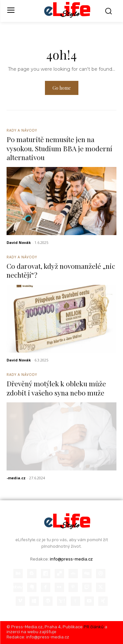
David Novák (19, 242)
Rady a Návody (22, 130)
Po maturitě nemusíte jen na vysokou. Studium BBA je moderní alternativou (59, 148)
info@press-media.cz (71, 559)
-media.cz (16, 478)
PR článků (94, 627)
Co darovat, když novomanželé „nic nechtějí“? (61, 270)
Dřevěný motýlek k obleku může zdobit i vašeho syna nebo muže (56, 388)
